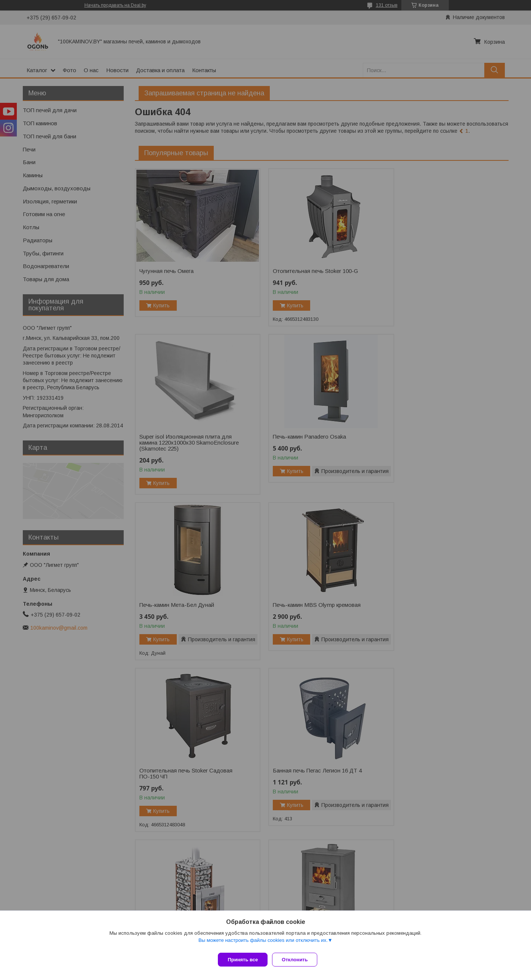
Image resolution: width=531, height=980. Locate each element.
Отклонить (298, 960)
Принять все (243, 960)
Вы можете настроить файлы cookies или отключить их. (263, 943)
